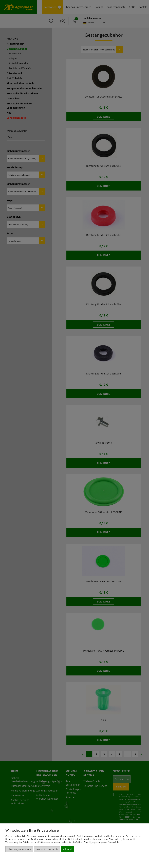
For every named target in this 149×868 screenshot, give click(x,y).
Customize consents (47, 849)
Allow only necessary (19, 849)
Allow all (68, 849)
